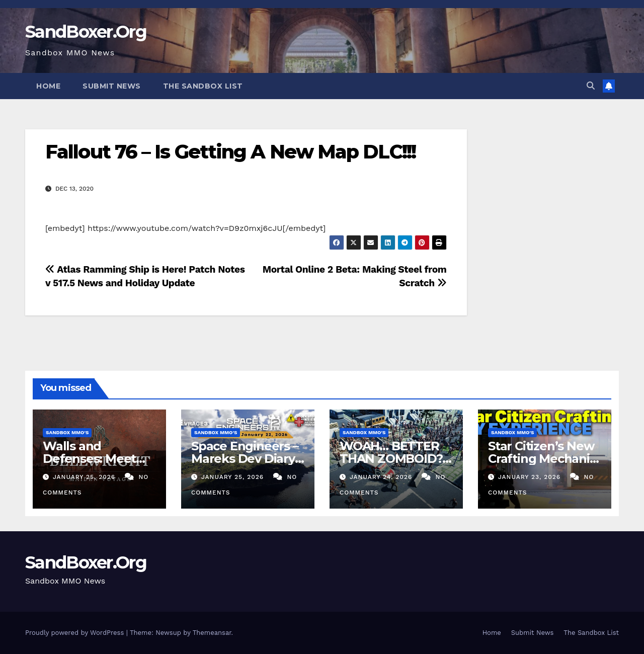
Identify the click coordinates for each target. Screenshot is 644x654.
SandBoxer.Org (86, 32)
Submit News (112, 86)
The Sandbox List (203, 86)
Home (48, 86)
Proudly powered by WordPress (76, 633)
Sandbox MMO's (67, 432)
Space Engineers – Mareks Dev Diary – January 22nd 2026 (247, 459)
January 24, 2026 (382, 477)
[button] (591, 86)
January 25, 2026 (85, 477)
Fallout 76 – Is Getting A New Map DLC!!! (230, 152)
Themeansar (212, 633)
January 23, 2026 (531, 477)
